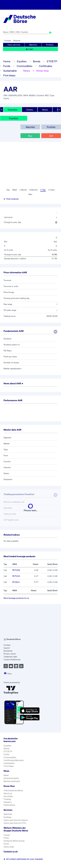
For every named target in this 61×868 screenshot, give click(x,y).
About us (8, 793)
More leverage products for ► (16, 598)
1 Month (23, 190)
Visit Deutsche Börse (13, 790)
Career (7, 835)
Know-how (43, 71)
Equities (22, 61)
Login (29, 49)
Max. (30, 194)
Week (15, 190)
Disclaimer (8, 651)
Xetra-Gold (9, 847)
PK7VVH (16, 576)
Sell (51, 136)
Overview (13, 110)
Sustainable (10, 71)
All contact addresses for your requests (23, 859)
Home (7, 61)
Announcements (11, 778)
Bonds (37, 61)
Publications (9, 805)
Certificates (46, 66)
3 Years (51, 190)
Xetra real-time (14, 45)
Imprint (7, 648)
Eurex (6, 844)
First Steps (9, 766)
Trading (7, 799)
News (27, 71)
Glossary (8, 802)
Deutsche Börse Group (14, 841)
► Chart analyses (11, 199)
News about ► (14, 383)
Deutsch (17, 41)
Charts (30, 110)
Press (6, 838)
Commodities (25, 66)
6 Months (34, 190)
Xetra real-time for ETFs (15, 823)
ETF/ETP (52, 61)
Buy (30, 136)
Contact (7, 41)
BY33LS (16, 582)
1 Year (43, 190)
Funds (7, 66)
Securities (8, 796)
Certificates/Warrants (14, 760)
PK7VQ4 (16, 570)
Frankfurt (14, 118)
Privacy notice (10, 654)
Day (8, 190)
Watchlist (33, 45)
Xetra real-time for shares (16, 820)
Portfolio (50, 45)
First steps (9, 75)
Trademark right (10, 657)
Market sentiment (12, 781)
